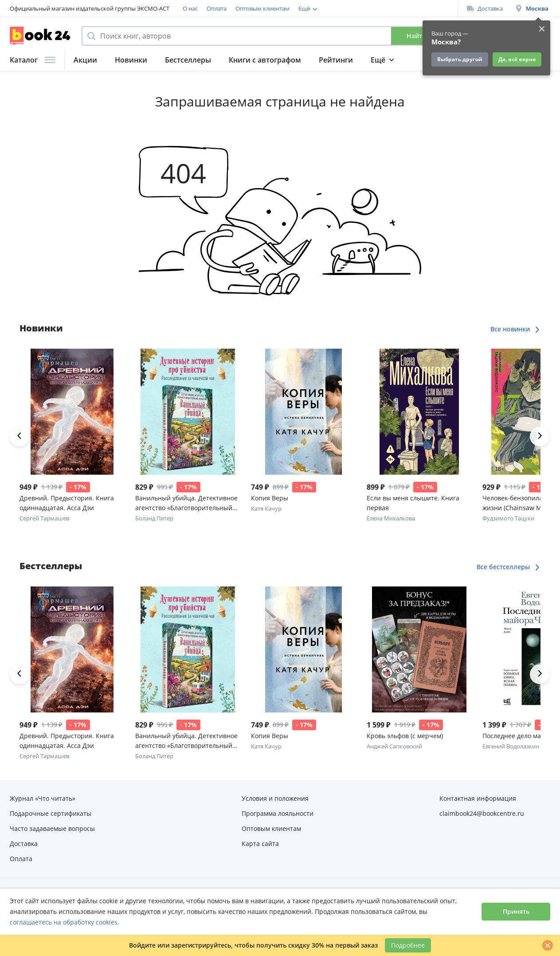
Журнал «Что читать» (43, 798)
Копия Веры (270, 498)
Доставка (485, 8)
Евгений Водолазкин (511, 746)
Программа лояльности (331, 8)
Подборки (389, 60)
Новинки (131, 60)
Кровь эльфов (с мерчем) (405, 736)
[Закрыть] (548, 945)
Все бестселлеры (509, 567)
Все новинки (515, 329)
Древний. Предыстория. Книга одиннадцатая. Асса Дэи (67, 503)
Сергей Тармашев (44, 518)
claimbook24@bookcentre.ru (482, 813)
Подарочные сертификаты (51, 813)
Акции (85, 60)
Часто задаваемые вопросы (52, 828)
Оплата (217, 8)
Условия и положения (275, 798)
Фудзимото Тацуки (508, 518)
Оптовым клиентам (262, 8)
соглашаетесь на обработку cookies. (65, 922)
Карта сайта (260, 844)
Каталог (33, 60)
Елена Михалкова (391, 518)
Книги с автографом (265, 60)
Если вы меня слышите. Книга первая (413, 503)
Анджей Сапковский (394, 746)
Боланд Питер (154, 518)
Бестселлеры (188, 60)
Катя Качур (266, 508)
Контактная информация (478, 798)
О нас (190, 8)
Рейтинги (336, 60)
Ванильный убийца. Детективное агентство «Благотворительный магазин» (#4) (186, 503)
